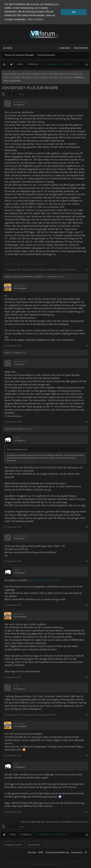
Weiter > (22, 94)
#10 (86, 812)
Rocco (7, 352)
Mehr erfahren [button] (36, 19)
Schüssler (9, 276)
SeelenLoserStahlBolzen (24, 276)
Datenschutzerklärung (57, 858)
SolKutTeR (39, 276)
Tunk (16, 438)
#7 (87, 677)
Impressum (77, 858)
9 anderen (52, 276)
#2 (87, 345)
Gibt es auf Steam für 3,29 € (43, 580)
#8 (87, 715)
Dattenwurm (20, 102)
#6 (87, 605)
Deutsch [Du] (34, 850)
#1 (87, 269)
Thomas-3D (9, 429)
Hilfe (41, 858)
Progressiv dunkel (13, 850)
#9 (87, 755)
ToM (16, 352)
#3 (87, 422)
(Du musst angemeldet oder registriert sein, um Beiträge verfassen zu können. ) (55, 822)
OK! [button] (74, 12)
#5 (87, 561)
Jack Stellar (19, 285)
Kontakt (32, 858)
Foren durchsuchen (46, 55)
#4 (87, 527)
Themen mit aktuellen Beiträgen (19, 55)
